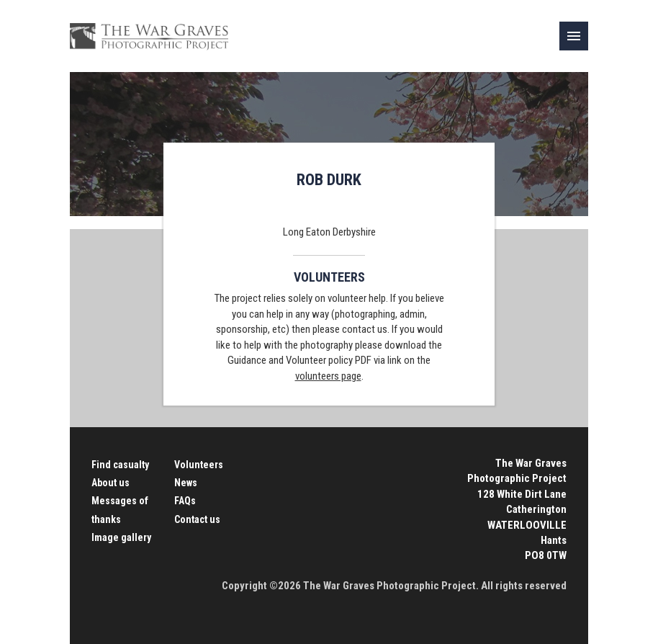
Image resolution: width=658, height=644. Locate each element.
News (186, 483)
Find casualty (120, 465)
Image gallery (121, 537)
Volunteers (199, 465)
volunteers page (328, 376)
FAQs (185, 501)
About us (111, 483)
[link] (574, 36)
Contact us (197, 519)
